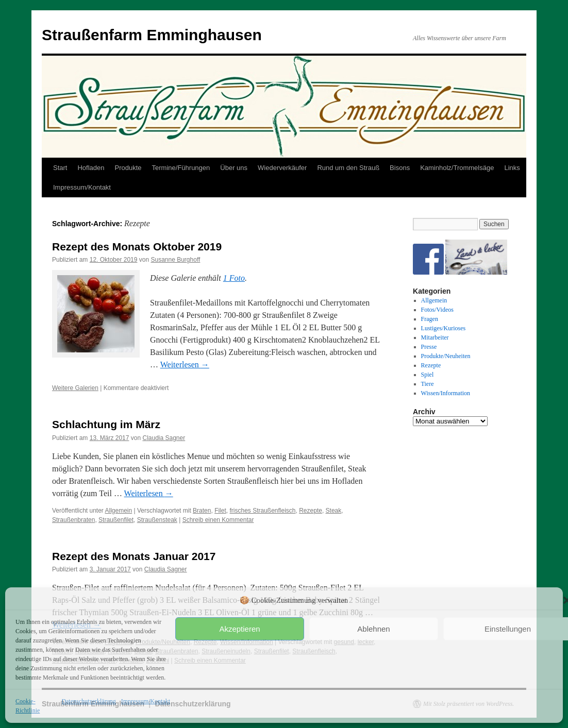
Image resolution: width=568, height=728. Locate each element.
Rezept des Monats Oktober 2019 (137, 247)
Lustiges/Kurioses (444, 328)
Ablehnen (373, 629)
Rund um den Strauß (348, 168)
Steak (334, 511)
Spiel (428, 375)
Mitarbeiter (435, 337)
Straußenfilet (116, 520)
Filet (220, 511)
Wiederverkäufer (282, 168)
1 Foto (234, 278)
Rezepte (311, 511)
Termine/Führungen (181, 168)
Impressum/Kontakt (146, 701)
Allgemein (119, 511)
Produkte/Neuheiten (446, 356)
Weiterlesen (185, 365)
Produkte (128, 168)
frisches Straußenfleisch (262, 511)
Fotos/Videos (437, 310)
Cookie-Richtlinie (28, 706)
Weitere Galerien (75, 388)
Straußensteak (157, 520)
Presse (429, 347)
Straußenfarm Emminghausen (152, 35)
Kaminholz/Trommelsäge (457, 168)
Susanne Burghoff (175, 260)
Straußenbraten (73, 520)
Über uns (234, 168)
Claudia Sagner (164, 438)
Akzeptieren (239, 629)
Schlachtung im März (106, 424)
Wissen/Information (446, 393)
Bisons (400, 168)
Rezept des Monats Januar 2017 (134, 556)
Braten (202, 511)
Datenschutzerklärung (88, 701)
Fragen (430, 319)
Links (512, 168)
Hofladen (91, 168)
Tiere (428, 384)
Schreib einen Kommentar (218, 520)
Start (60, 168)
